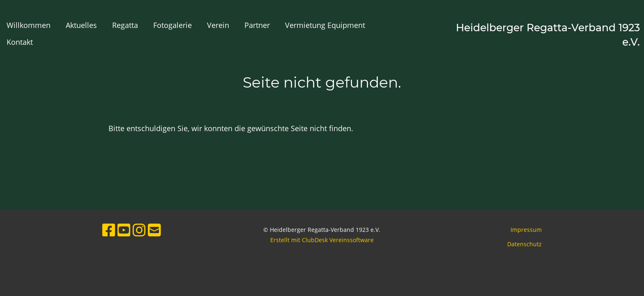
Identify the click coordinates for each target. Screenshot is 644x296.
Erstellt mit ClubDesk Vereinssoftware (322, 240)
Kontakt (20, 42)
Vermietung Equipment (325, 25)
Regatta (125, 25)
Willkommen (29, 25)
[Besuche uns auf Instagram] (139, 230)
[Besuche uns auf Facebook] (109, 230)
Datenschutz (524, 244)
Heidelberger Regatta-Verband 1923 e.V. (548, 35)
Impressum (526, 230)
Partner (257, 25)
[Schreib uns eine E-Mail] (154, 230)
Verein (218, 25)
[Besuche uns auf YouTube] (124, 230)
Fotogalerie (172, 25)
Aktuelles (81, 25)
